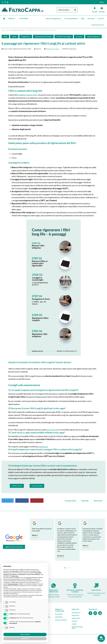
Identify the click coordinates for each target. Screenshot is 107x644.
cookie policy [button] (15, 576)
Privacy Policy (59, 614)
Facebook (22, 501)
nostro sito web (52, 430)
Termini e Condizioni (61, 620)
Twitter (8, 500)
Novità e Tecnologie (64, 36)
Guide (14, 36)
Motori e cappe (76, 618)
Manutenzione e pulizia (53, 49)
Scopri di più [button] (25, 639)
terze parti (29, 578)
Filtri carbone (75, 615)
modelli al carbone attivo (28, 95)
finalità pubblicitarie (13, 584)
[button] (12, 19)
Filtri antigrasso (76, 612)
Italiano (103, 2)
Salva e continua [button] (25, 634)
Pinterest (37, 500)
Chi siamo (75, 621)
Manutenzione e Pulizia (43, 36)
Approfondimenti (93, 36)
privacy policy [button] (15, 571)
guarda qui (43, 447)
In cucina (79, 36)
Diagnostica (26, 36)
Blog (5, 36)
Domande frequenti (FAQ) (77, 627)
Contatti (74, 624)
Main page (85, 501)
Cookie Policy (59, 617)
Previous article (70, 501)
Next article (98, 501)
